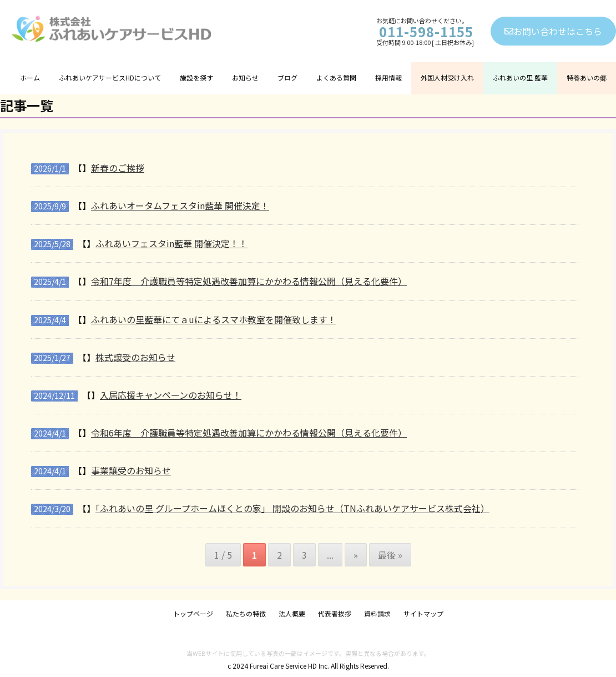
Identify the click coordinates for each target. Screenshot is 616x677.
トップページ (193, 613)
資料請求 (377, 613)
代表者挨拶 (335, 613)
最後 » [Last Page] (390, 555)
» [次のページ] (356, 555)
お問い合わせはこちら (553, 31)
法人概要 (292, 613)
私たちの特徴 (246, 613)
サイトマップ (423, 613)
